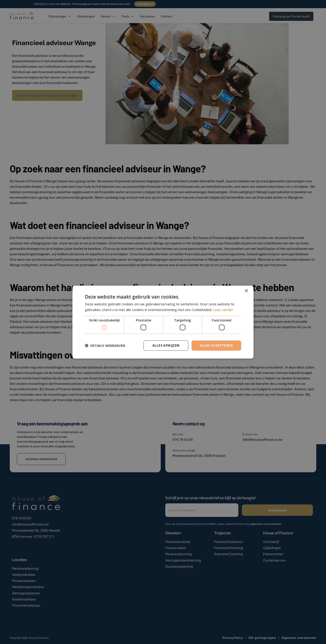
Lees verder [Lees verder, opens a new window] (223, 310)
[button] (105, 345)
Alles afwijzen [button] (166, 345)
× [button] (246, 291)
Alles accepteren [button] (216, 345)
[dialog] (163, 322)
